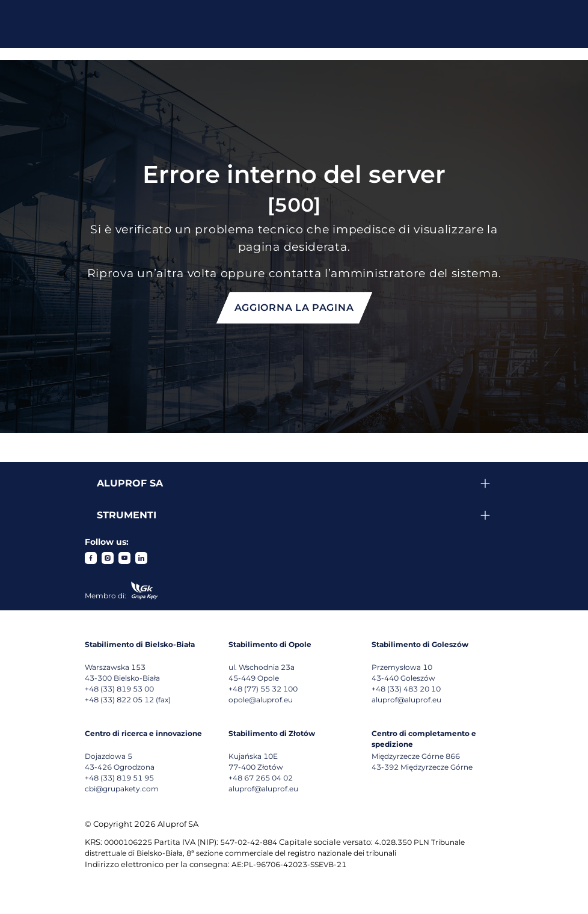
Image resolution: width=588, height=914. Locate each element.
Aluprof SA (130, 483)
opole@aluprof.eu (261, 700)
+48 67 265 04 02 (261, 778)
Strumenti (127, 515)
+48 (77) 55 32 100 (263, 689)
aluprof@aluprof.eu (406, 700)
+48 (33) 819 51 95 (119, 778)
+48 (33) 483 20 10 (406, 689)
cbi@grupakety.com (122, 789)
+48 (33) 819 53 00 (119, 689)
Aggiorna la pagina (294, 308)
